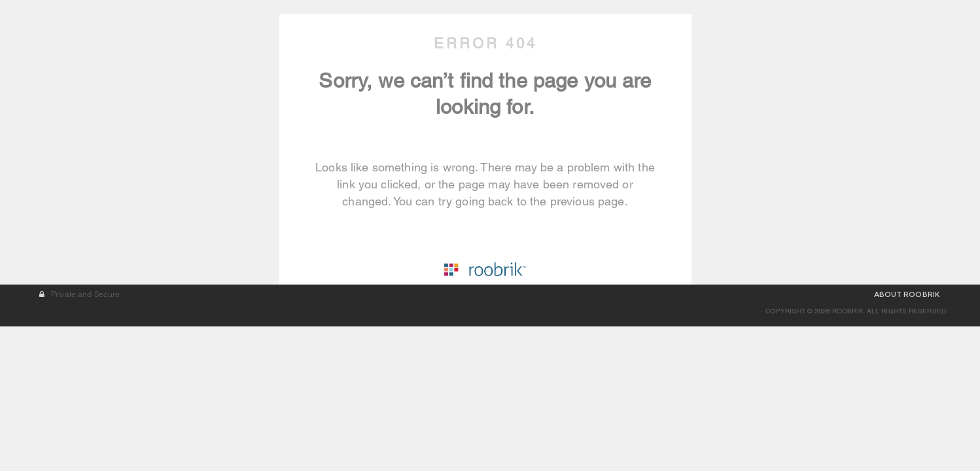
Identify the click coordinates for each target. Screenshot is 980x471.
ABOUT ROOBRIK (907, 439)
